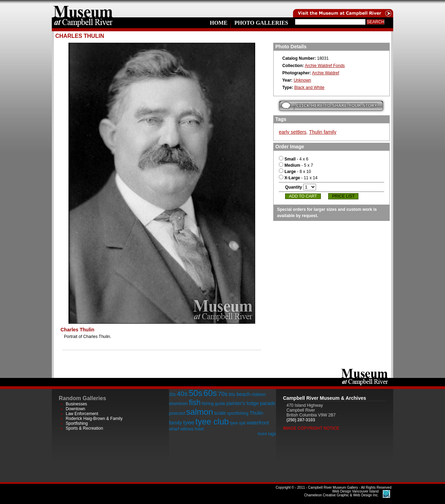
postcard (177, 413)
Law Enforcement (82, 414)
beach (243, 394)
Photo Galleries (261, 23)
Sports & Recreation (84, 428)
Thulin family (323, 132)
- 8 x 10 (295, 172)
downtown (178, 404)
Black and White (309, 88)
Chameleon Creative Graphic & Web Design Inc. (341, 493)
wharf (174, 429)
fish (195, 402)
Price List (343, 196)
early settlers (293, 132)
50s (196, 393)
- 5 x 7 (296, 165)
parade (268, 403)
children (259, 395)
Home (219, 23)
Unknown (302, 80)
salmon (199, 412)
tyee (189, 423)
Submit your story (331, 106)
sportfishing (238, 413)
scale (220, 413)
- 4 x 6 (294, 159)
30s (172, 395)
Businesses (76, 404)
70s (223, 394)
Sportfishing (77, 423)
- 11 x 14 (298, 178)
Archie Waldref (325, 73)
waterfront (258, 423)
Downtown (75, 409)
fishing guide (213, 404)
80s (232, 395)
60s (210, 393)
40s (182, 394)
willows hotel (192, 429)
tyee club (212, 422)
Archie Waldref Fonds (325, 66)
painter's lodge (242, 403)
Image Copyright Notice (311, 428)
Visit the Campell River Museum (342, 9)
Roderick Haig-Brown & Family (94, 419)
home (83, 9)
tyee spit (238, 423)
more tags (267, 434)
